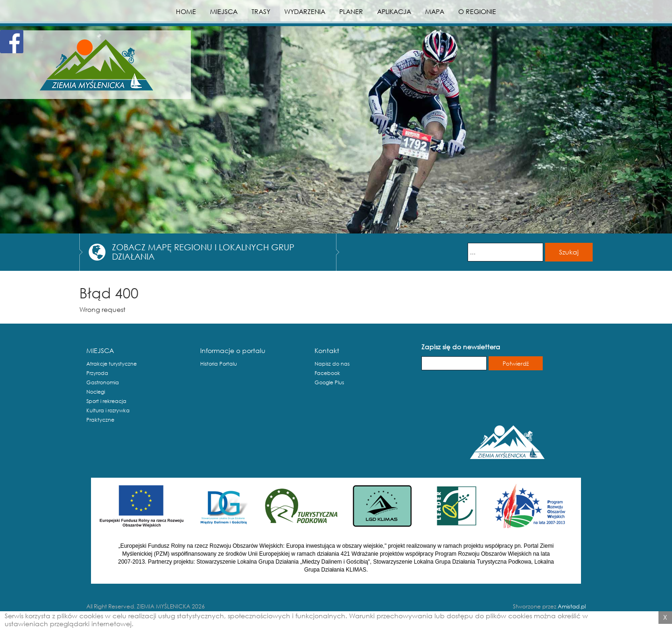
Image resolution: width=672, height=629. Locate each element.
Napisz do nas (332, 364)
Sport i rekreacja (106, 401)
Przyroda (97, 373)
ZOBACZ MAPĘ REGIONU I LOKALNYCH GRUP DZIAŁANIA (203, 252)
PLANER (351, 11)
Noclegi (96, 392)
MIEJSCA (224, 11)
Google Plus (329, 382)
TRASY (261, 11)
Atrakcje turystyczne (112, 364)
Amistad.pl (572, 606)
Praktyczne (100, 420)
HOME (186, 11)
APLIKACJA (394, 11)
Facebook (327, 373)
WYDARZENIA (305, 11)
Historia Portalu (219, 364)
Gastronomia (103, 382)
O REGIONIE (477, 11)
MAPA (435, 11)
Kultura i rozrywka (108, 410)
